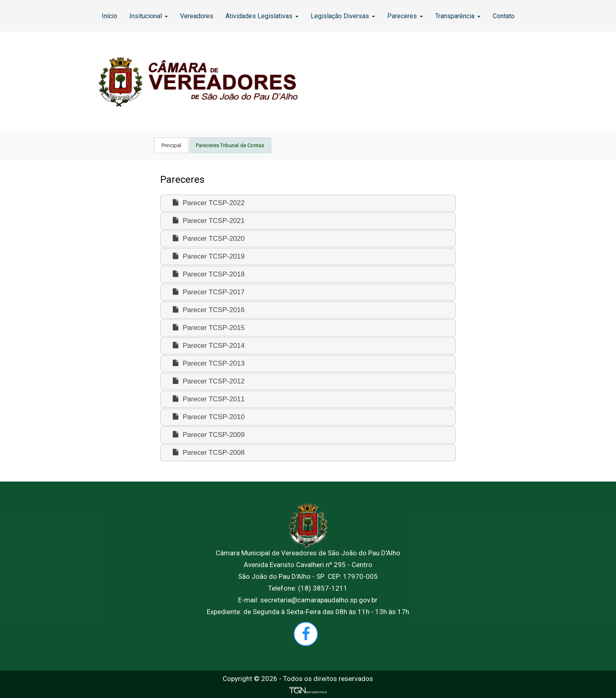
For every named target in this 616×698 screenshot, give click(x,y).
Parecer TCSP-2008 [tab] (208, 453)
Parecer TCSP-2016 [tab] (208, 310)
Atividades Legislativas (262, 16)
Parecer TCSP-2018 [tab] (208, 274)
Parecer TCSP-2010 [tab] (208, 417)
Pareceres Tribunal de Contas (231, 145)
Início (109, 16)
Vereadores (197, 16)
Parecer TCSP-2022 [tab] (208, 203)
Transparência (458, 16)
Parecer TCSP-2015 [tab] (208, 328)
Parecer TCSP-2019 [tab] (208, 256)
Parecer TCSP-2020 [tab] (208, 239)
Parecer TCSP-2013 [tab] (208, 363)
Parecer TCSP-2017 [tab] (208, 292)
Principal (171, 145)
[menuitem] (109, 16)
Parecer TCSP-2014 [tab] (208, 346)
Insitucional (149, 16)
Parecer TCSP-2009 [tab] (208, 435)
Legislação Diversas (343, 16)
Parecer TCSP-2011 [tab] (208, 399)
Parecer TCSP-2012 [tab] (208, 381)
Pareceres (405, 16)
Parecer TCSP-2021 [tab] (208, 221)
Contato (504, 16)
